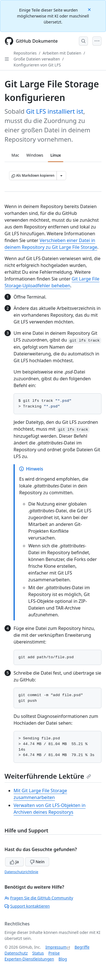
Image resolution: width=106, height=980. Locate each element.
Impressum (56, 947)
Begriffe (82, 947)
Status (38, 953)
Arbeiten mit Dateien (62, 53)
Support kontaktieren (27, 906)
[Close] (90, 9)
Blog (63, 959)
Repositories (25, 53)
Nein (37, 862)
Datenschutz (16, 953)
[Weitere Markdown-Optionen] (61, 176)
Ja (14, 862)
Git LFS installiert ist (55, 111)
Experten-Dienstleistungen (29, 959)
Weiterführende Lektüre (48, 776)
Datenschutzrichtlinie (21, 872)
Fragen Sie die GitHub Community (39, 898)
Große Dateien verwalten (37, 59)
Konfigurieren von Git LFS (37, 65)
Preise (54, 953)
